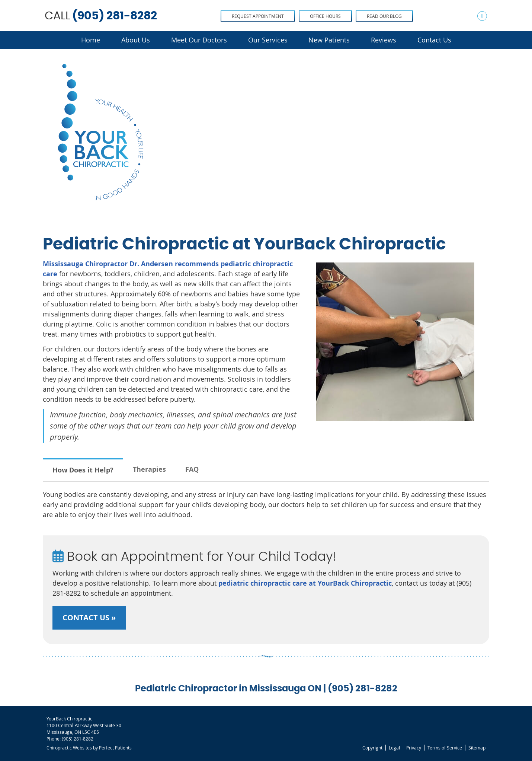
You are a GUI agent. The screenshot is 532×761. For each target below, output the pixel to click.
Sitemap (477, 748)
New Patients (329, 40)
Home (91, 40)
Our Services (268, 40)
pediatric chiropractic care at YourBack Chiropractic (305, 583)
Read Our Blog (384, 16)
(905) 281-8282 (115, 16)
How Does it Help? (83, 470)
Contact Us (434, 40)
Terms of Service (445, 748)
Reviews (384, 40)
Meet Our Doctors (199, 40)
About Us (136, 40)
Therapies (149, 469)
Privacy (414, 748)
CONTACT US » (89, 617)
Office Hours (325, 16)
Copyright (372, 748)
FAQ (192, 469)
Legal (394, 748)
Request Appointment (258, 16)
